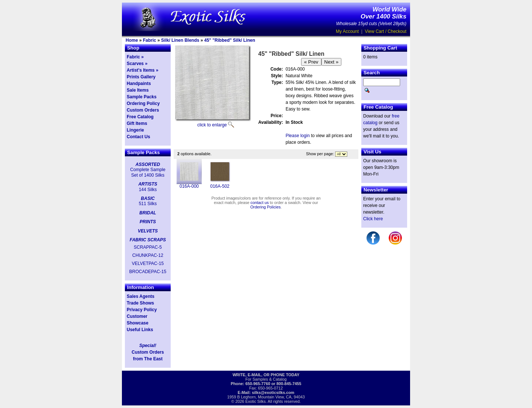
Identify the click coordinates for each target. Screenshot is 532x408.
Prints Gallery (141, 77)
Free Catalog (140, 117)
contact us (260, 203)
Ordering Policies (265, 207)
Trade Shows (140, 303)
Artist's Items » (143, 70)
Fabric (150, 40)
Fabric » (135, 57)
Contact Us (138, 137)
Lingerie (135, 130)
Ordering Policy (143, 103)
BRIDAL (148, 213)
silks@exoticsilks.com (273, 392)
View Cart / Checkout (386, 31)
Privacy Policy (142, 310)
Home (132, 40)
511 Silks (148, 204)
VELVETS (148, 231)
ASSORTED (148, 164)
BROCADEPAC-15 (148, 272)
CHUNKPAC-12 (148, 255)
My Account (347, 31)
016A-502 (220, 186)
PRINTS (148, 222)
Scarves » (137, 64)
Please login (298, 136)
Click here (373, 219)
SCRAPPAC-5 (148, 247)
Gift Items (137, 123)
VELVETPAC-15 (148, 263)
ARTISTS (148, 184)
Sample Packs (142, 97)
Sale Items (138, 90)
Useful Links (140, 330)
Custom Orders (143, 110)
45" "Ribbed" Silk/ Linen (230, 40)
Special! (148, 346)
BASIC (148, 198)
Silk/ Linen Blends (180, 40)
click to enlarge (212, 125)
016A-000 (189, 186)
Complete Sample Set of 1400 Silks (148, 172)
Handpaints (139, 84)
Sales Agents (141, 296)
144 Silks (148, 190)
